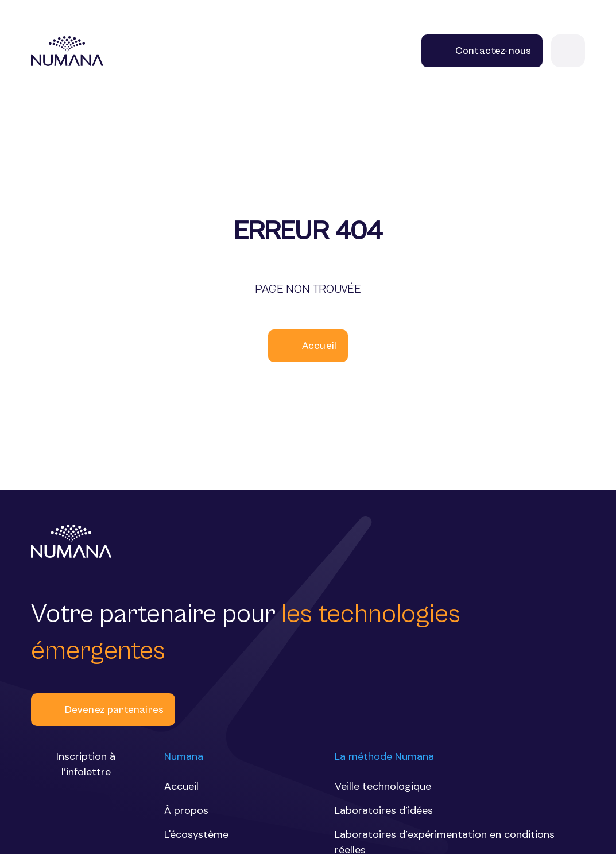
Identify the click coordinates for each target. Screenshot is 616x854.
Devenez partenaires (103, 710)
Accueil (308, 346)
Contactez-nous (482, 51)
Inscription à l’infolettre (86, 764)
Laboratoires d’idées (384, 810)
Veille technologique (383, 786)
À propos (186, 810)
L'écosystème (196, 834)
